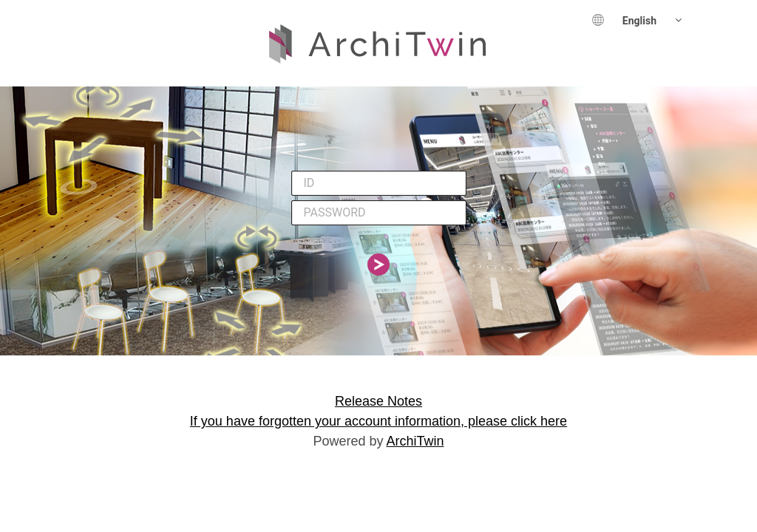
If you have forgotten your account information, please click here (378, 421)
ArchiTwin (415, 441)
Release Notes (378, 401)
